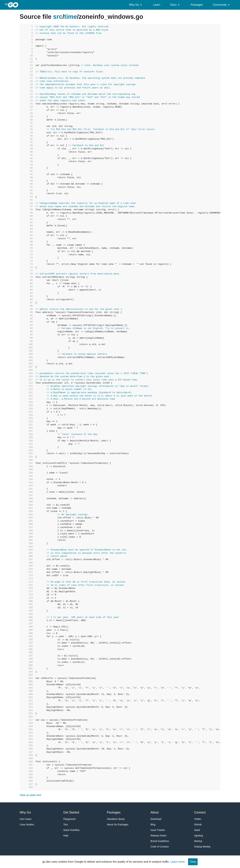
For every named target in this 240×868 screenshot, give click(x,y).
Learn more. (178, 862)
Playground (69, 819)
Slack (197, 830)
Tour (66, 825)
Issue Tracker (158, 830)
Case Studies (27, 825)
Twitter (198, 819)
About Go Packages (118, 825)
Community (222, 5)
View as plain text (30, 795)
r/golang (199, 836)
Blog (153, 825)
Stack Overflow (71, 830)
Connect (200, 812)
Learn (157, 5)
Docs (175, 5)
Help (66, 836)
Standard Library (116, 819)
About (155, 812)
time (71, 17)
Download (156, 819)
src (58, 17)
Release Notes (158, 836)
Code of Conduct (160, 847)
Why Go (136, 5)
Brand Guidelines (160, 841)
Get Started (71, 812)
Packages (197, 5)
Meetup (198, 841)
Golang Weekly (202, 847)
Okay (193, 862)
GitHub (198, 825)
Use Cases (26, 819)
